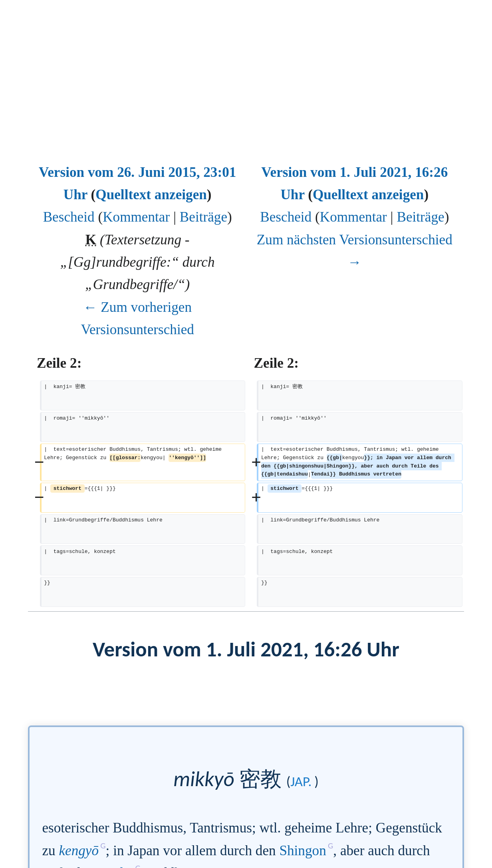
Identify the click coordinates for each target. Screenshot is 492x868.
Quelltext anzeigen (151, 195)
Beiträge (203, 217)
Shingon (303, 851)
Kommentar (136, 217)
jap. (301, 781)
